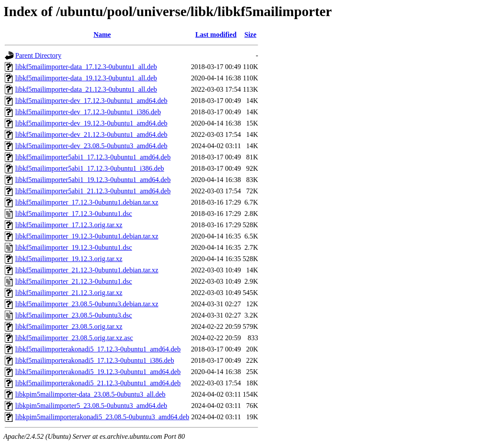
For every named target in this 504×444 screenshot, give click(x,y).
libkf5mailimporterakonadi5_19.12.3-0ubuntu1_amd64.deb (98, 372)
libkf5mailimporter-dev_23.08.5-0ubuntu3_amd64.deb (91, 146)
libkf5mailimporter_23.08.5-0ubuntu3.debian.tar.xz (87, 304)
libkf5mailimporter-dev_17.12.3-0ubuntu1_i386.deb (88, 112)
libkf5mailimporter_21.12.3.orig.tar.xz (69, 293)
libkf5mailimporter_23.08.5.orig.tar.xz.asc (74, 338)
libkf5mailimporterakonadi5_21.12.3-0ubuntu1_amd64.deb (98, 383)
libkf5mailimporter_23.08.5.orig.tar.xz (69, 326)
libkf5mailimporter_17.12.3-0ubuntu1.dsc (74, 214)
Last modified (216, 35)
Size (251, 35)
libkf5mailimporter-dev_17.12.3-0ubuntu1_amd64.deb (91, 101)
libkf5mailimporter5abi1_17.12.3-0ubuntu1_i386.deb (90, 168)
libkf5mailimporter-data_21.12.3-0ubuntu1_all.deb (86, 89)
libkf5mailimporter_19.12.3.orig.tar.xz (69, 259)
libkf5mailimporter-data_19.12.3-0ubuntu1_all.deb (86, 78)
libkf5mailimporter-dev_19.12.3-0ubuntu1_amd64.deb (91, 123)
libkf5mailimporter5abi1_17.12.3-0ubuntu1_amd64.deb (93, 157)
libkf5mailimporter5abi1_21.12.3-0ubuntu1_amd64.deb (93, 191)
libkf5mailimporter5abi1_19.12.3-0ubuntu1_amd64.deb (93, 180)
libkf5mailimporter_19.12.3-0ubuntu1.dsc (74, 247)
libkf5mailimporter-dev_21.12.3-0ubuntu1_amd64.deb (91, 134)
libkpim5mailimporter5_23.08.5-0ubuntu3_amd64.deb (91, 406)
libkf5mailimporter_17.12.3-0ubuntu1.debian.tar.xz (87, 202)
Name (102, 35)
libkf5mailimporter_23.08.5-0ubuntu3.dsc (74, 315)
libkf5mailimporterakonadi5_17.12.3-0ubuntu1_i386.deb (95, 360)
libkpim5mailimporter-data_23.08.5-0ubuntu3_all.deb (90, 394)
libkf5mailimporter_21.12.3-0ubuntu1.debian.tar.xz (87, 270)
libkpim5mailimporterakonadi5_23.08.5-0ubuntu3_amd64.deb (102, 417)
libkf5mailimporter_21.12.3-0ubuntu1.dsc (74, 281)
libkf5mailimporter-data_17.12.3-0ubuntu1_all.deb (86, 67)
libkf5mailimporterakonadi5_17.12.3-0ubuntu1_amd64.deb (98, 349)
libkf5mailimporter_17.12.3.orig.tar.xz (69, 225)
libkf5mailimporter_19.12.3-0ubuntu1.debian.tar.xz (87, 236)
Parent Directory (38, 55)
